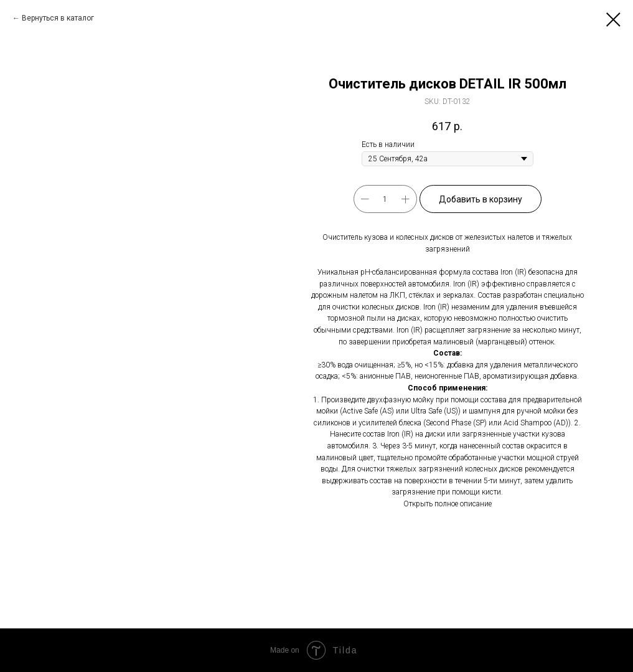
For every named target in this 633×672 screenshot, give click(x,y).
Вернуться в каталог (58, 18)
